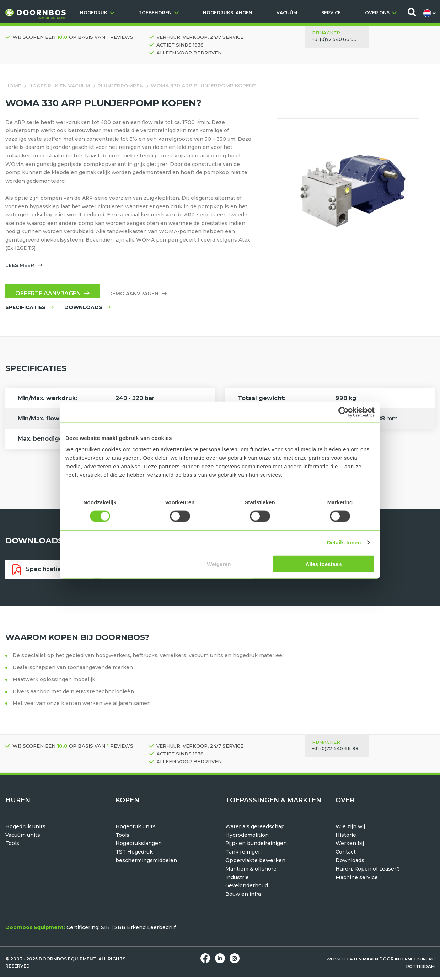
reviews (122, 37)
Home (13, 86)
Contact (346, 855)
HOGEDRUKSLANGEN (228, 13)
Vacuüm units (23, 838)
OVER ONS (381, 13)
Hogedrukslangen (139, 846)
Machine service (357, 880)
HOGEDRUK (97, 13)
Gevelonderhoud (247, 889)
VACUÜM (287, 13)
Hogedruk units (25, 830)
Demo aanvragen (140, 296)
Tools (12, 846)
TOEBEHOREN (159, 13)
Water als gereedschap (255, 830)
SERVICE (331, 13)
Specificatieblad (48, 572)
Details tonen (344, 542)
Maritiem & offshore (251, 872)
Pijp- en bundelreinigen (256, 846)
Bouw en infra (243, 897)
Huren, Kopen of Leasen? (368, 872)
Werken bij (350, 846)
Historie (346, 838)
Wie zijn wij (350, 830)
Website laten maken (347, 962)
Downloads (350, 863)
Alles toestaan (324, 564)
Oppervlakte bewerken (256, 863)
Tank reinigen (243, 855)
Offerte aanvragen (54, 295)
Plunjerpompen (122, 86)
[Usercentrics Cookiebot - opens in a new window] (344, 412)
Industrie (237, 880)
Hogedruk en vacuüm (60, 86)
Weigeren (219, 564)
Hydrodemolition (247, 838)
